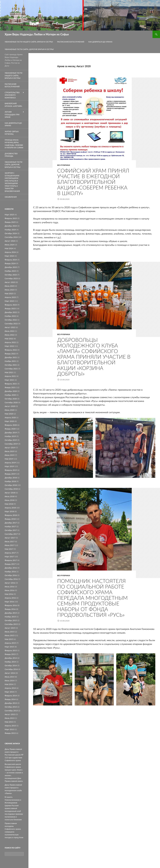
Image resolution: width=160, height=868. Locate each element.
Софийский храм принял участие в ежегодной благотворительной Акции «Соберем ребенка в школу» (93, 182)
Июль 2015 (10, 632)
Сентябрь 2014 (11, 669)
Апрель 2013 (10, 726)
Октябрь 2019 (11, 440)
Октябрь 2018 (11, 485)
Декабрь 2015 (11, 613)
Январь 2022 (10, 354)
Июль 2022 (10, 331)
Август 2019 (10, 448)
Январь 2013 (10, 733)
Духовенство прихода (11, 155)
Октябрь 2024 (11, 233)
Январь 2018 (10, 519)
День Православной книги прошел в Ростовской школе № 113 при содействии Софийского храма (14, 755)
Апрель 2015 (10, 643)
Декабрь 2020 (11, 391)
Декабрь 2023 (11, 267)
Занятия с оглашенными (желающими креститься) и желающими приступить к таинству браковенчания (12, 182)
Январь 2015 (10, 654)
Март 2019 (9, 466)
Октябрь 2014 (11, 665)
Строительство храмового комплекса (12, 95)
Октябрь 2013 (11, 707)
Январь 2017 (10, 564)
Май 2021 (9, 372)
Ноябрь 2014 (10, 662)
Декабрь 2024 (11, 226)
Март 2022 (9, 346)
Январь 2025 (10, 222)
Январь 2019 (10, 474)
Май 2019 (9, 459)
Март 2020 (9, 421)
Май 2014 (9, 684)
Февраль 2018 (11, 515)
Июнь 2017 (10, 545)
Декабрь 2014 (11, 658)
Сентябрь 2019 (11, 444)
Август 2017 (10, 538)
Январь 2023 (10, 309)
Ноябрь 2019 (10, 436)
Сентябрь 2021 (11, 369)
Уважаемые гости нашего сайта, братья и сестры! (29, 42)
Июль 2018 (10, 496)
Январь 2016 (10, 609)
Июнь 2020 (10, 410)
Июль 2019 (10, 451)
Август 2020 (10, 406)
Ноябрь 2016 (10, 572)
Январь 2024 (10, 263)
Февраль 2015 (11, 650)
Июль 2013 (10, 718)
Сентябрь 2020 (11, 402)
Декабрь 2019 (11, 433)
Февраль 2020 (11, 425)
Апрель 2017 (10, 553)
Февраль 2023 (11, 305)
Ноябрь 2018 (10, 481)
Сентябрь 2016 (11, 579)
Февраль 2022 (11, 350)
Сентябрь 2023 (11, 278)
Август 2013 (10, 714)
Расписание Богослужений (71, 42)
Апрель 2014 (10, 688)
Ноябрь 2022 (10, 316)
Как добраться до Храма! (100, 42)
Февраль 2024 (11, 260)
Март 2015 (9, 647)
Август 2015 (10, 628)
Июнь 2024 (10, 245)
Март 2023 (9, 301)
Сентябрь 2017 (11, 534)
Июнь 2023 (10, 290)
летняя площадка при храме (12, 114)
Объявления (11, 197)
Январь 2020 (10, 429)
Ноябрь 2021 (10, 361)
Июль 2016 (10, 587)
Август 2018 (10, 493)
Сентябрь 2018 (11, 489)
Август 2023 (10, 282)
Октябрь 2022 (11, 320)
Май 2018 (9, 504)
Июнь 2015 (10, 635)
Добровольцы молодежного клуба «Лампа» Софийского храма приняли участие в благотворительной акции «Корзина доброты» (94, 357)
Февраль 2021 (11, 384)
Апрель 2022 (10, 342)
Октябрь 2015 (11, 620)
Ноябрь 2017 (10, 526)
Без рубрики (64, 165)
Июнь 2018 (10, 500)
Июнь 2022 (10, 335)
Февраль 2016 (11, 605)
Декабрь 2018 (11, 478)
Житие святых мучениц (12, 133)
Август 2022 (10, 327)
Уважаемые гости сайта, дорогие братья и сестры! (29, 49)
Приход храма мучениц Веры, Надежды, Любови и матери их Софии (14, 144)
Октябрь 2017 (11, 530)
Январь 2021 (10, 387)
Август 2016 (10, 583)
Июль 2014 (10, 677)
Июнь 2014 (10, 681)
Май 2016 (9, 594)
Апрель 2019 (10, 463)
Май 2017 (9, 549)
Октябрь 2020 (11, 399)
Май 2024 (9, 248)
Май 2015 (9, 639)
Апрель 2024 (10, 252)
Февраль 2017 (11, 560)
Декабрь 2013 (11, 703)
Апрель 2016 (10, 598)
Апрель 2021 (10, 376)
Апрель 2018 (10, 508)
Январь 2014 (10, 699)
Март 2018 (9, 511)
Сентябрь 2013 (11, 711)
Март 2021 (9, 380)
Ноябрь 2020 (10, 395)
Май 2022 (9, 339)
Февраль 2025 (11, 218)
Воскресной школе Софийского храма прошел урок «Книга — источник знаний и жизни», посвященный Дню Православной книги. (14, 773)
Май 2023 (9, 293)
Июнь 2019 (10, 455)
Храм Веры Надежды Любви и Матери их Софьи (37, 34)
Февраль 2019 (11, 470)
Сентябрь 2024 (11, 237)
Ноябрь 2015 (10, 617)
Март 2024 (9, 256)
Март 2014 (9, 692)
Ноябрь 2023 (10, 271)
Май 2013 (9, 722)
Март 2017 (9, 557)
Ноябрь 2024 (10, 230)
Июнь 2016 (10, 590)
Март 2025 (9, 215)
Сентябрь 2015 (11, 624)
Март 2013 (9, 729)
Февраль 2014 (11, 696)
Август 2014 (10, 673)
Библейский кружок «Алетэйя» (13, 105)
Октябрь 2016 (11, 575)
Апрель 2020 (10, 417)
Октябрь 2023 (11, 275)
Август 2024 (10, 241)
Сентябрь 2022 (11, 324)
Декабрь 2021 (11, 357)
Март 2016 (9, 602)
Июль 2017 (10, 541)
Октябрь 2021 (11, 365)
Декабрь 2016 (11, 568)
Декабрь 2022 (11, 312)
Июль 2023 (10, 286)
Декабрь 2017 (11, 523)
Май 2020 (9, 414)
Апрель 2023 (10, 297)
